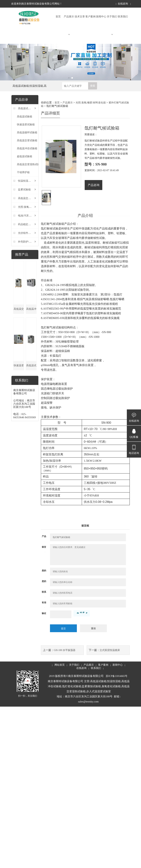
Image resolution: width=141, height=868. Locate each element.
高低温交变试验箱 (27, 140)
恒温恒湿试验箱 (27, 181)
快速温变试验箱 (26, 125)
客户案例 (90, 17)
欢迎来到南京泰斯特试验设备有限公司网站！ (37, 4)
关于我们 (112, 25)
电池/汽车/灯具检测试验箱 (33, 216)
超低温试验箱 (25, 156)
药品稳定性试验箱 (28, 224)
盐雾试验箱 (24, 190)
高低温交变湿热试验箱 (30, 164)
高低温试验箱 (26, 108)
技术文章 (80, 17)
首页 (58, 17)
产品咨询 (94, 185)
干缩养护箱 (23, 172)
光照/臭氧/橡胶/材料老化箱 (33, 207)
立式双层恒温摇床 (110, 650)
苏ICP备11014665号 (117, 676)
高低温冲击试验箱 (27, 148)
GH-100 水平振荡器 (65, 650)
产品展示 (69, 25)
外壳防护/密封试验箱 (30, 242)
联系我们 (123, 17)
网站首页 (60, 665)
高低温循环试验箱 (27, 133)
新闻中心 (101, 17)
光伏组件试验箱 (27, 233)
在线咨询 (123, 4)
